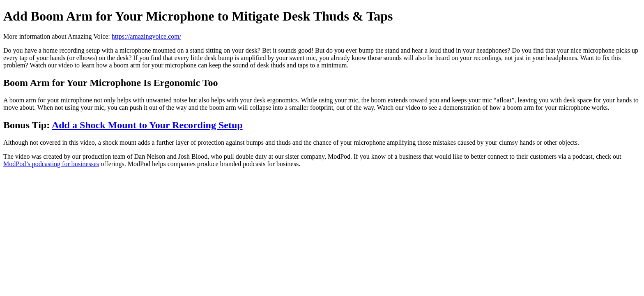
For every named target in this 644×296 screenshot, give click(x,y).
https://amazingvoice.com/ (146, 36)
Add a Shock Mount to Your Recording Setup (147, 125)
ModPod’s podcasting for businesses (51, 164)
